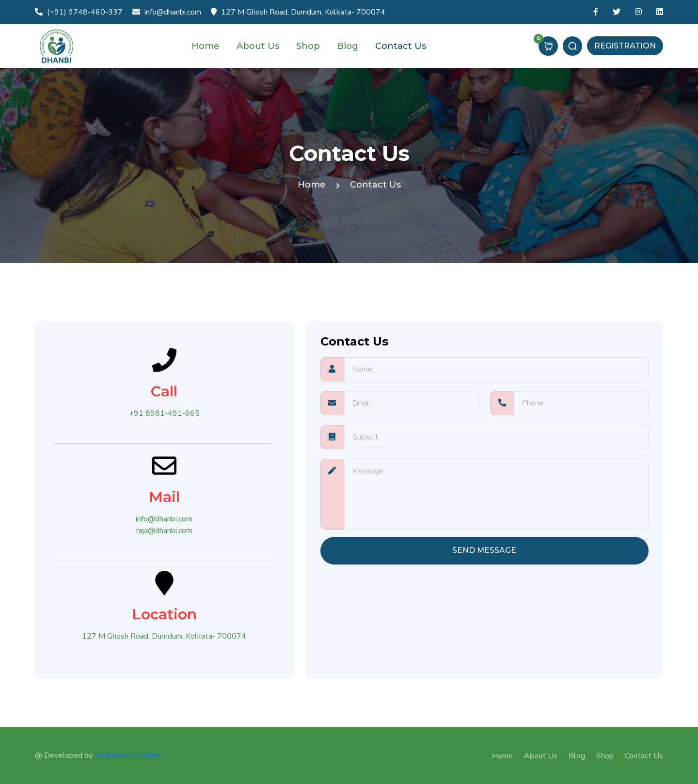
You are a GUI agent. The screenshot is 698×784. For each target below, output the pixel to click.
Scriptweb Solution (127, 755)
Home (207, 46)
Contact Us (402, 46)
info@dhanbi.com (167, 12)
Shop (309, 46)
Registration (625, 46)
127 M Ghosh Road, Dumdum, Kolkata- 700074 (298, 12)
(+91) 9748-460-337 (79, 12)
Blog (349, 46)
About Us (259, 46)
